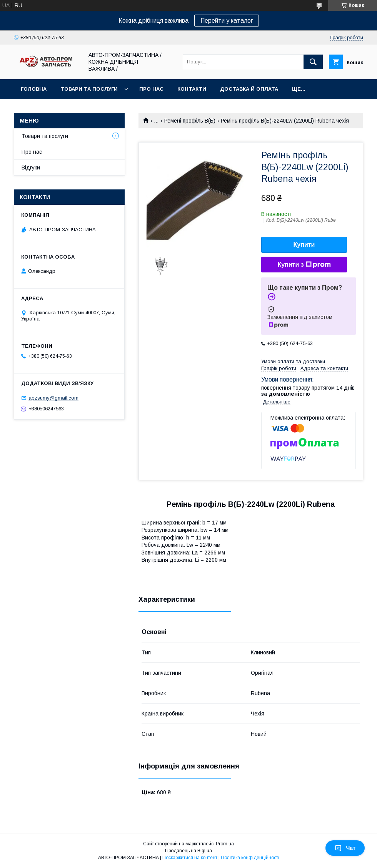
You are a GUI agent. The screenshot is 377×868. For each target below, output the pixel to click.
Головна (34, 89)
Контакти (192, 89)
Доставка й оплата (249, 89)
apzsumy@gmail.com (53, 398)
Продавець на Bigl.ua (188, 851)
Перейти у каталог (227, 21)
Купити (304, 245)
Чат (345, 848)
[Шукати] (313, 62)
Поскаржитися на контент (190, 858)
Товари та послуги (89, 89)
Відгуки (31, 168)
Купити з (304, 265)
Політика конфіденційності (250, 858)
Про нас (151, 89)
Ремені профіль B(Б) (190, 121)
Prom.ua (225, 844)
